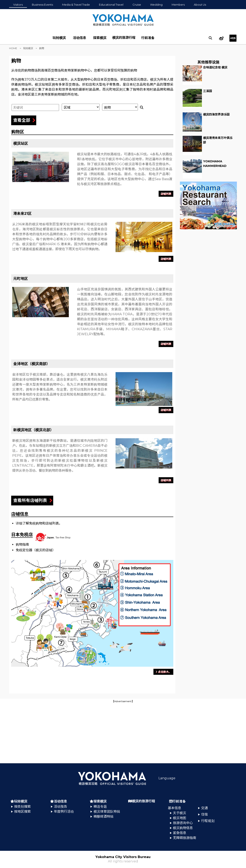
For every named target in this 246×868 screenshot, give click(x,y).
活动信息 (80, 38)
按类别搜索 (22, 807)
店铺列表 (166, 194)
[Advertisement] (123, 733)
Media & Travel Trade (76, 5)
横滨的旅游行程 (124, 38)
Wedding (156, 5)
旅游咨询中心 (183, 823)
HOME (13, 48)
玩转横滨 (59, 38)
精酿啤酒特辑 (104, 816)
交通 (205, 808)
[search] (210, 38)
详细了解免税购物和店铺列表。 (39, 523)
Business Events (42, 5)
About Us (200, 5)
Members (178, 5)
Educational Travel (111, 5)
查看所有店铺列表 (30, 500)
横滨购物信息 (183, 828)
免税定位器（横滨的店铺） (36, 550)
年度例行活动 (64, 812)
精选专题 (100, 807)
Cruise (137, 5)
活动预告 (60, 807)
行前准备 (148, 38)
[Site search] (210, 38)
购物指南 (22, 544)
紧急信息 (180, 833)
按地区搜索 (22, 812)
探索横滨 (100, 38)
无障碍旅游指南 (184, 838)
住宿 (205, 814)
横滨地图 (180, 818)
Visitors (18, 5)
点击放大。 (163, 672)
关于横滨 (180, 813)
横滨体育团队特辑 (107, 812)
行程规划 (208, 821)
